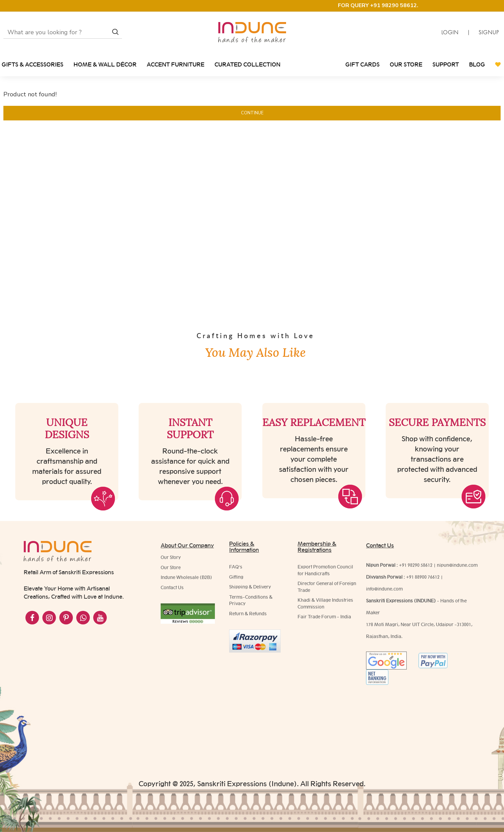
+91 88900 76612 (423, 577)
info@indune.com (384, 589)
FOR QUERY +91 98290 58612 (377, 5)
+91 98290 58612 (416, 565)
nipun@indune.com (457, 565)
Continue (252, 113)
